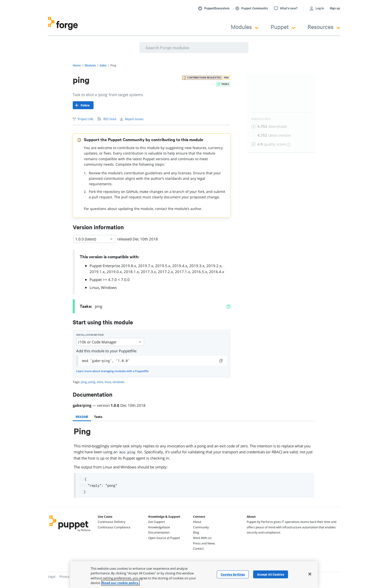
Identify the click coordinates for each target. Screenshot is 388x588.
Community (201, 527)
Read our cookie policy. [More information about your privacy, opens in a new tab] (121, 583)
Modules (245, 27)
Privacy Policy (69, 576)
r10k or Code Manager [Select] (110, 342)
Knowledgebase (159, 527)
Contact (198, 549)
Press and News (204, 543)
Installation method (90, 335)
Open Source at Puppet (164, 538)
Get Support (157, 522)
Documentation (159, 532)
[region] (194, 575)
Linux (94, 287)
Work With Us (202, 538)
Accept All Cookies (271, 574)
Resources (324, 27)
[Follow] (83, 105)
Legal (52, 576)
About (197, 522)
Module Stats (261, 119)
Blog (196, 532)
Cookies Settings (233, 574)
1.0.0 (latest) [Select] (94, 239)
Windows (109, 287)
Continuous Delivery (112, 522)
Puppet (283, 27)
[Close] (310, 574)
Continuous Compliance (114, 527)
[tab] (82, 417)
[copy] (221, 361)
